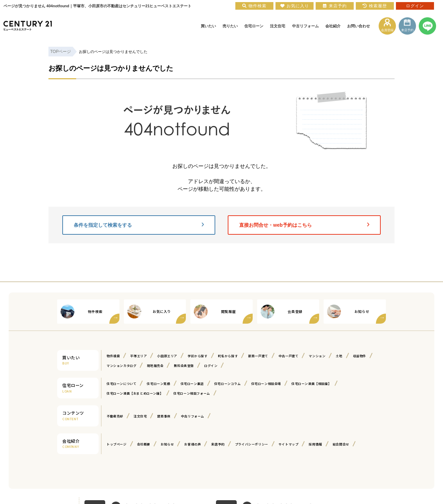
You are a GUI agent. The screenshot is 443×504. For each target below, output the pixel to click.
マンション (317, 356)
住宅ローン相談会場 (266, 384)
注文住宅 (140, 416)
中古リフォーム (193, 416)
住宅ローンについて (121, 384)
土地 (339, 356)
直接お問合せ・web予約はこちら (304, 225)
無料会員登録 (184, 366)
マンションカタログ (121, 366)
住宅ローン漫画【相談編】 (311, 384)
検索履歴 (375, 6)
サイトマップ (289, 444)
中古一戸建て (289, 356)
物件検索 (113, 356)
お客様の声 (192, 444)
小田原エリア (167, 356)
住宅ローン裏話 (192, 384)
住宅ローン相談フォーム (192, 393)
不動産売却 (115, 416)
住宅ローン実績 (158, 384)
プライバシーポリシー (252, 444)
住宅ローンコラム (228, 384)
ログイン (211, 366)
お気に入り (295, 6)
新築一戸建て (258, 356)
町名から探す (228, 356)
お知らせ (167, 444)
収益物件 (360, 356)
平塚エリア (138, 356)
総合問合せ (341, 444)
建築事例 (164, 416)
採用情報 (315, 444)
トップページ (117, 444)
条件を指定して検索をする (139, 225)
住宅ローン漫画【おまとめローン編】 (135, 393)
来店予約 (218, 444)
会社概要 (144, 444)
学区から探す (198, 356)
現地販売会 (155, 366)
